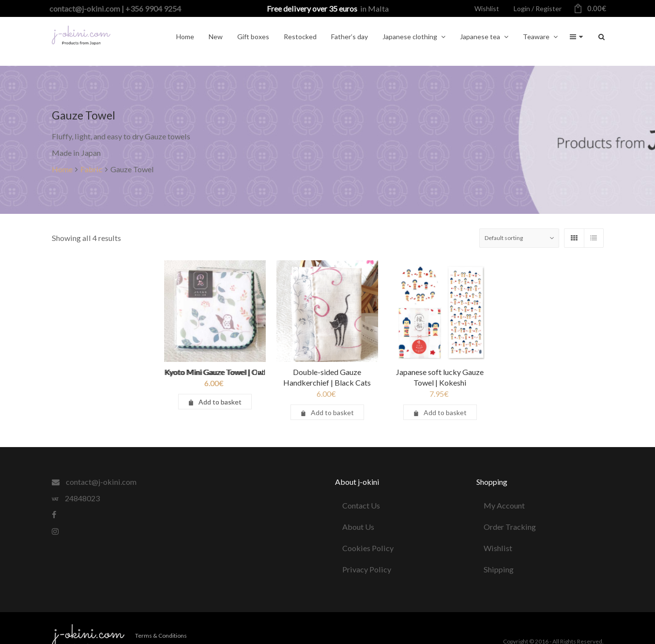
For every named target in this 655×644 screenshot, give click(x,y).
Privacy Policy (367, 569)
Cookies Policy (368, 548)
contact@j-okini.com (94, 482)
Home (62, 169)
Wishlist (498, 548)
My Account (504, 505)
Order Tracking (510, 527)
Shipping (499, 569)
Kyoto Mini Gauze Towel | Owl (215, 372)
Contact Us (361, 505)
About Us (358, 527)
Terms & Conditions (161, 636)
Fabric (91, 169)
